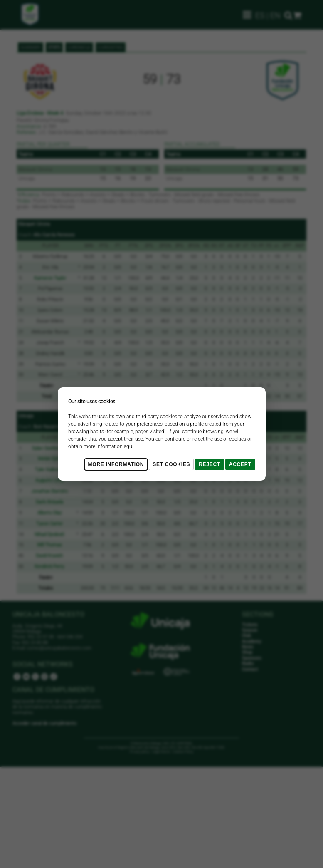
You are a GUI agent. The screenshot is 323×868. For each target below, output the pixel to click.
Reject (210, 464)
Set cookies (171, 464)
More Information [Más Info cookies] (116, 464)
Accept (240, 464)
